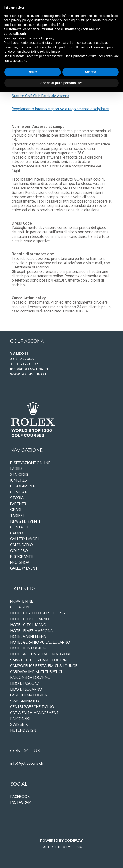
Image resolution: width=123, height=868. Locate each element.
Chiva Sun (20, 607)
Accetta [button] (90, 72)
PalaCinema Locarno (30, 695)
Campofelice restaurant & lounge (44, 666)
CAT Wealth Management (34, 713)
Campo (17, 533)
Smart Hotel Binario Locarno (40, 660)
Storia (17, 498)
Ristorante (22, 556)
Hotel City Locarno (30, 619)
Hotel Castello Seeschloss (38, 613)
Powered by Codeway (61, 841)
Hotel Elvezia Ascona (31, 631)
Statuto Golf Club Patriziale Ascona (40, 96)
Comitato (20, 492)
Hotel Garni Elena (28, 636)
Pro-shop (20, 562)
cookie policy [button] (45, 38)
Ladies (16, 468)
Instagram (21, 802)
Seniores (19, 474)
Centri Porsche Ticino (32, 707)
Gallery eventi (24, 568)
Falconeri (20, 719)
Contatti (19, 527)
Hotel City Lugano (28, 625)
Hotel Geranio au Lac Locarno (40, 642)
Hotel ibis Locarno (29, 648)
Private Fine (22, 601)
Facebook (20, 797)
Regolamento (24, 486)
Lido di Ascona (25, 683)
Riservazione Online (30, 463)
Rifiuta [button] (33, 72)
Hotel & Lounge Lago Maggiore (41, 654)
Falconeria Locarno (30, 677)
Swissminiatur (25, 701)
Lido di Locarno (26, 689)
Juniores (19, 480)
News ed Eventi (25, 521)
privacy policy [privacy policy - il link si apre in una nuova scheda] (21, 20)
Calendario (22, 545)
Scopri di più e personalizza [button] (61, 83)
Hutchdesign (23, 730)
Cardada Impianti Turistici (36, 672)
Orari (16, 509)
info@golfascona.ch (27, 763)
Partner (18, 504)
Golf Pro (19, 551)
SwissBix (19, 724)
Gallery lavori (25, 539)
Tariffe (17, 515)
